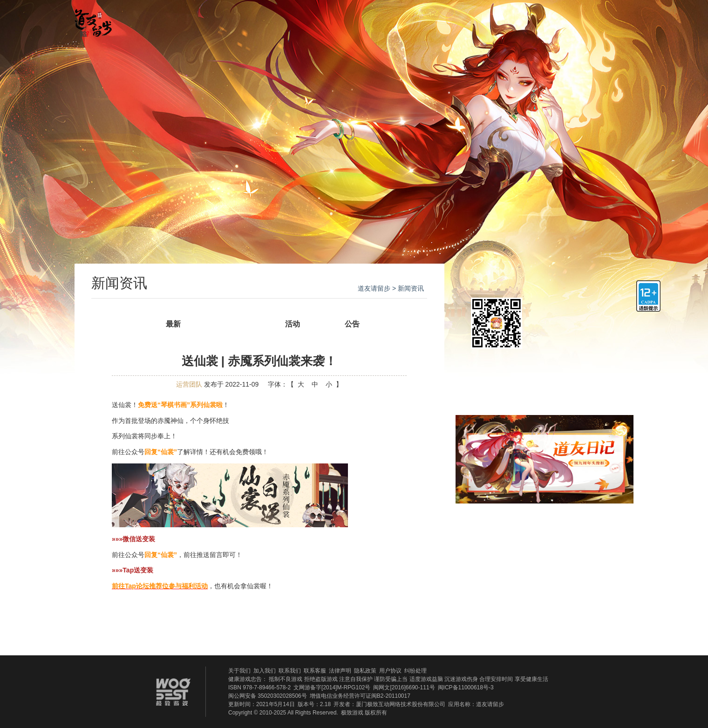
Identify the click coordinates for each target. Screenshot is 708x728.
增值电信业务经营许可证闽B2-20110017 (360, 696)
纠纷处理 (415, 671)
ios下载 (576, 313)
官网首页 (194, 20)
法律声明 (340, 671)
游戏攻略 (348, 20)
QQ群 (476, 546)
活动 (293, 324)
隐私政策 (365, 671)
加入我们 (265, 671)
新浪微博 (611, 546)
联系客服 (315, 671)
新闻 (233, 324)
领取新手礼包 (545, 378)
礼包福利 (502, 20)
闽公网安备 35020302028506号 (268, 696)
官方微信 (566, 20)
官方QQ (591, 20)
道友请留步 (374, 288)
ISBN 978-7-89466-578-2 (259, 687)
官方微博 (616, 20)
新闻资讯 (271, 20)
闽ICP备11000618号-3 (466, 687)
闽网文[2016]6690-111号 (404, 687)
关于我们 (239, 671)
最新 (173, 324)
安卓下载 (576, 344)
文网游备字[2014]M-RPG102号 (332, 687)
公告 (352, 324)
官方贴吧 (425, 20)
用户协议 (390, 671)
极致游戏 (352, 713)
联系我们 (290, 671)
